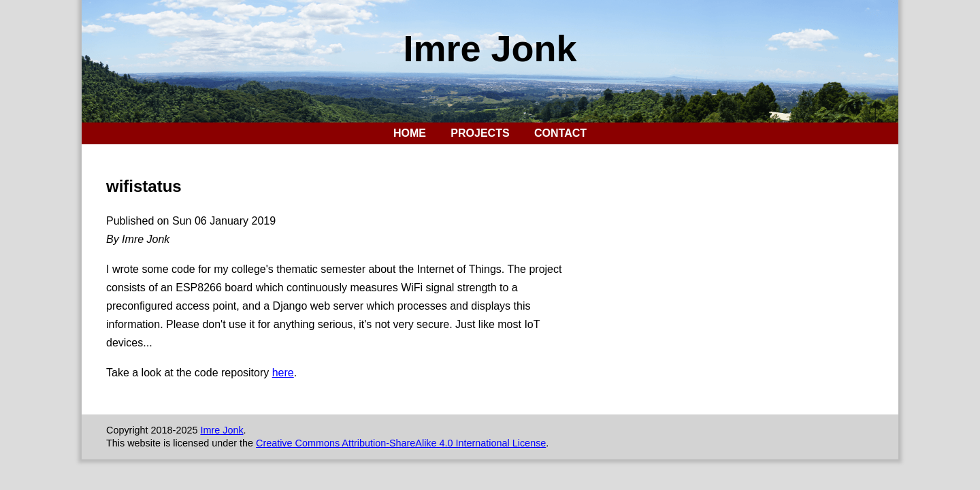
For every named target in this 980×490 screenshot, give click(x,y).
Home (410, 133)
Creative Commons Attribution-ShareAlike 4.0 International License (401, 443)
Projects (480, 133)
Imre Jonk (490, 48)
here (283, 373)
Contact (560, 133)
